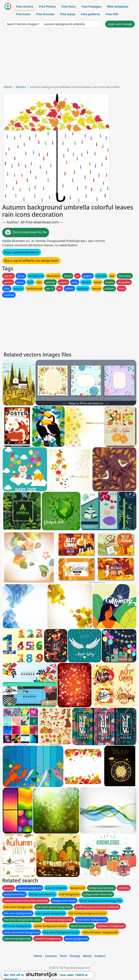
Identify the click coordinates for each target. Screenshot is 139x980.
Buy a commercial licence (22, 252)
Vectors (21, 87)
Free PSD (112, 14)
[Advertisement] (69, 58)
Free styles (68, 14)
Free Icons (23, 14)
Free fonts (69, 7)
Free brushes (45, 14)
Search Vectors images (22, 24)
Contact (100, 956)
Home (8, 87)
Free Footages (91, 7)
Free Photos (47, 7)
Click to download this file (26, 233)
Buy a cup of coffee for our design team (31, 261)
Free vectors (25, 7)
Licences (51, 956)
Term (63, 956)
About (87, 956)
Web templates (118, 7)
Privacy (75, 956)
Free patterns (91, 14)
